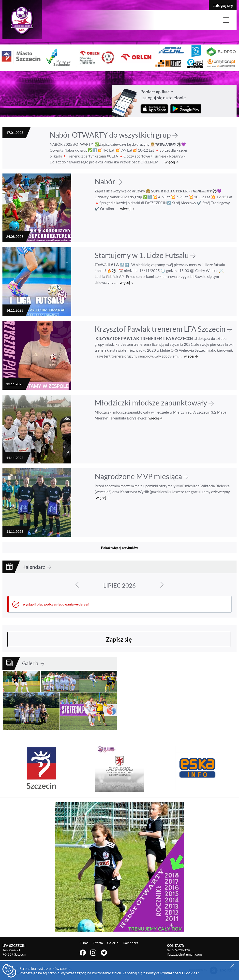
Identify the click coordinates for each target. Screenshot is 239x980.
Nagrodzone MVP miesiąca (142, 476)
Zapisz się (119, 639)
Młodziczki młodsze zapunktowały (154, 403)
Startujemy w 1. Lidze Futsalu (145, 255)
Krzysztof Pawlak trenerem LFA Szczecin (163, 329)
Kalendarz (37, 567)
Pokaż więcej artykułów (119, 548)
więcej (172, 162)
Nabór (108, 181)
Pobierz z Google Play (186, 109)
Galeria (33, 663)
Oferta (98, 943)
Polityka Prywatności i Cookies (173, 973)
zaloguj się (223, 5)
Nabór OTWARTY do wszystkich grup (114, 135)
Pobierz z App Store (154, 109)
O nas (84, 943)
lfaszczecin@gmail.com (184, 954)
